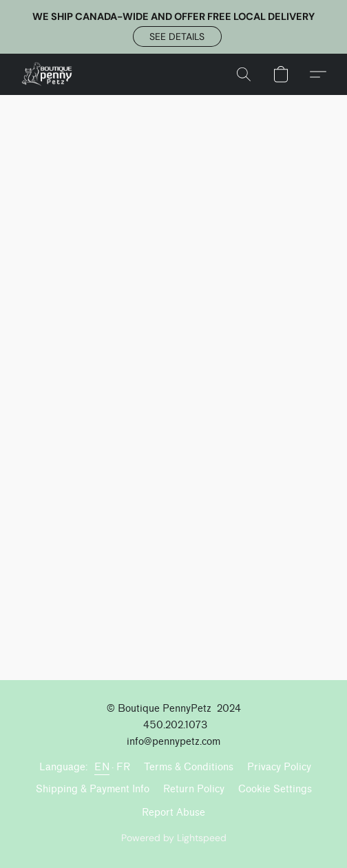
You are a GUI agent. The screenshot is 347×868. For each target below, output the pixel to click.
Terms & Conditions (189, 767)
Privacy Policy (279, 767)
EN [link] (102, 767)
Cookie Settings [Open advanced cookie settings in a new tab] (275, 789)
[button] (177, 36)
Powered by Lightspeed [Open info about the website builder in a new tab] (174, 838)
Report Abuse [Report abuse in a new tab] (173, 813)
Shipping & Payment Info (93, 789)
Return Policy (194, 789)
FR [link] (123, 767)
